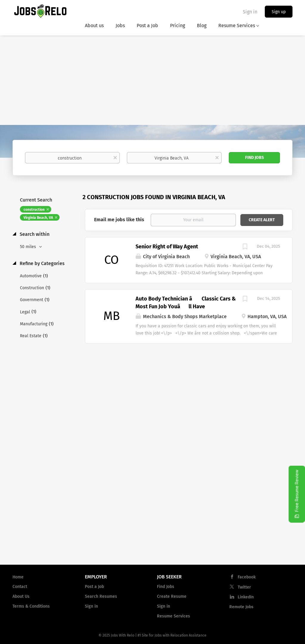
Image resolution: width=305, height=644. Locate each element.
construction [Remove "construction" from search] (34, 210)
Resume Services (173, 616)
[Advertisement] (152, 80)
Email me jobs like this (119, 220)
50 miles (29, 247)
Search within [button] (34, 234)
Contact (20, 587)
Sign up (279, 12)
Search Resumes (101, 596)
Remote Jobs (241, 607)
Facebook (247, 577)
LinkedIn (246, 597)
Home (18, 577)
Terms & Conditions (31, 606)
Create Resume (172, 596)
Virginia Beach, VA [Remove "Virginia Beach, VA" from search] (38, 218)
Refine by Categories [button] (42, 263)
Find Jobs (255, 158)
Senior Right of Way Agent (167, 247)
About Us (21, 596)
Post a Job (94, 587)
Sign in (250, 12)
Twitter (244, 587)
